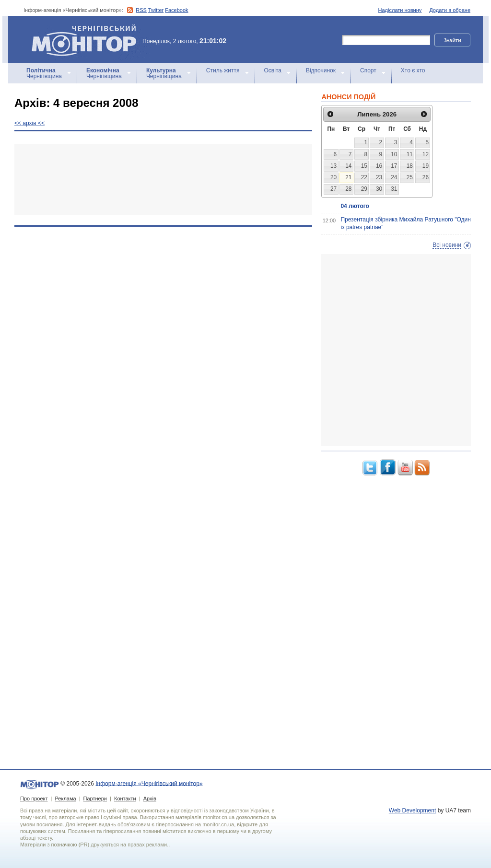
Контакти (125, 799)
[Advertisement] (163, 179)
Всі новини (447, 245)
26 (426, 177)
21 (348, 177)
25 (410, 177)
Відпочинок (321, 70)
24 (394, 177)
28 (348, 189)
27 (333, 189)
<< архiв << (29, 123)
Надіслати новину (400, 10)
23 (379, 177)
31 (394, 189)
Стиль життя (223, 70)
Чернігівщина (44, 73)
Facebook (176, 10)
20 (333, 177)
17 (394, 166)
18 (410, 166)
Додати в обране (450, 10)
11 (410, 154)
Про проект (34, 799)
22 (364, 177)
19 (426, 166)
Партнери (95, 799)
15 (364, 166)
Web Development (413, 810)
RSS (141, 10)
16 (379, 166)
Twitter (156, 10)
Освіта (273, 70)
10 (394, 154)
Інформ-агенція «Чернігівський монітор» (87, 39)
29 (364, 189)
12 (426, 154)
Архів (150, 799)
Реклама (65, 799)
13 (333, 166)
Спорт (368, 70)
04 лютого (355, 206)
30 (379, 189)
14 (348, 166)
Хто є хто (413, 70)
